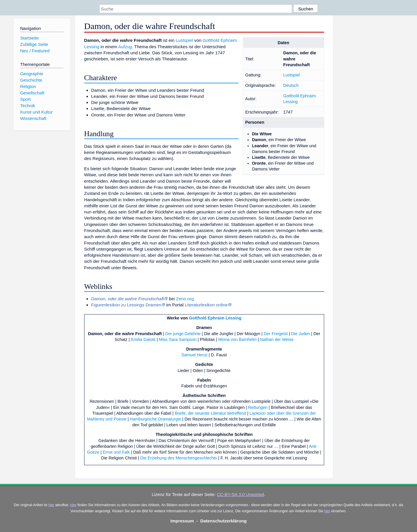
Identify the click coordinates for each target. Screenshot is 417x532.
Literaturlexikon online (206, 305)
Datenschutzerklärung (223, 521)
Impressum (182, 521)
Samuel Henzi (194, 355)
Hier (73, 505)
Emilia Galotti (143, 339)
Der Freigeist (276, 334)
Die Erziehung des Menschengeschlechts (179, 458)
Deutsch (291, 85)
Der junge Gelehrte (183, 334)
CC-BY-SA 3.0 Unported (240, 494)
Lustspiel (291, 75)
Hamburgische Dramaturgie (155, 419)
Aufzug (125, 47)
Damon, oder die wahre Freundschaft (125, 334)
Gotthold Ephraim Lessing (215, 318)
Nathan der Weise (277, 339)
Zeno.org (185, 299)
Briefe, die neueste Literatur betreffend (210, 413)
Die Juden (300, 334)
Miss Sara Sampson (178, 339)
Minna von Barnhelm (237, 339)
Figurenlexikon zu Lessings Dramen (126, 305)
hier (51, 505)
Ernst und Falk (116, 452)
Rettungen (258, 407)
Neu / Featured (35, 51)
